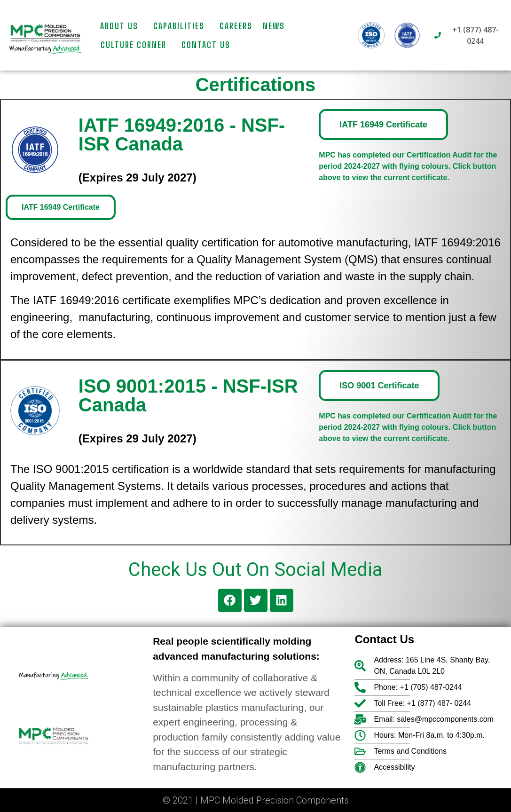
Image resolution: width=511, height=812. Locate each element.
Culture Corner (136, 45)
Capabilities (181, 26)
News (274, 26)
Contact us (206, 45)
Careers (236, 26)
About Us (122, 26)
